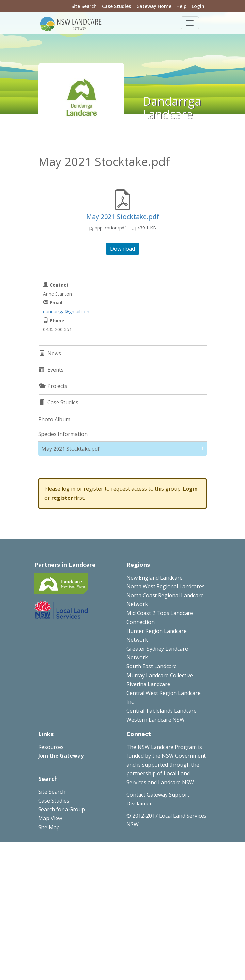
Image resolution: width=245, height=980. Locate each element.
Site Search (84, 6)
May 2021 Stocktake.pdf (123, 217)
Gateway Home (154, 6)
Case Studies (116, 6)
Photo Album (54, 419)
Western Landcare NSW (155, 720)
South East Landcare (152, 666)
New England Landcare (155, 578)
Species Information (63, 434)
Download (122, 249)
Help (181, 6)
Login (198, 6)
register (62, 498)
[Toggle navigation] (190, 23)
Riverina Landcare (148, 684)
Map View (50, 818)
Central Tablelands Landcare (162, 711)
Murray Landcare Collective (160, 675)
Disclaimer (139, 803)
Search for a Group (62, 809)
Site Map (49, 827)
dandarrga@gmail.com (67, 311)
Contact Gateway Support (158, 795)
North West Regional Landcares (165, 586)
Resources (51, 747)
